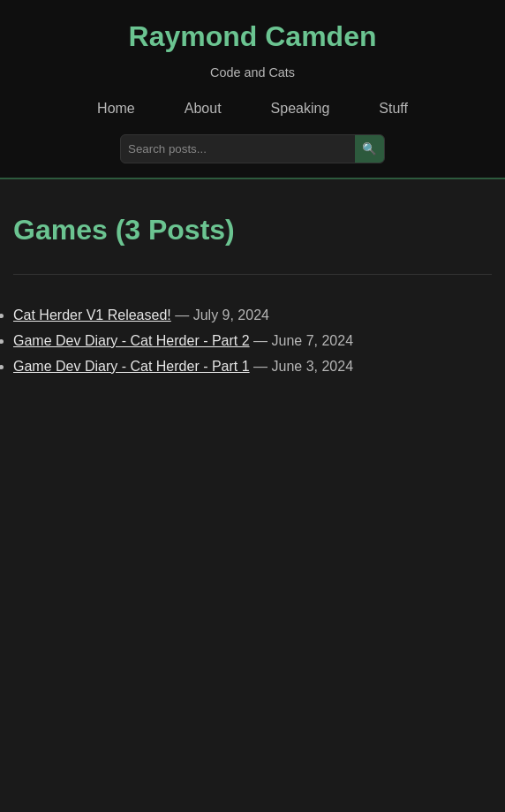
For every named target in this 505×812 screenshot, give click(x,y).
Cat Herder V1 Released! (92, 315)
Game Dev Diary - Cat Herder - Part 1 (132, 366)
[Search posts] (238, 149)
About (203, 108)
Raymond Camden (253, 36)
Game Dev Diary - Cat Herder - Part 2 (132, 341)
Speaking (301, 108)
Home (116, 108)
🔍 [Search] (369, 149)
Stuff (393, 108)
